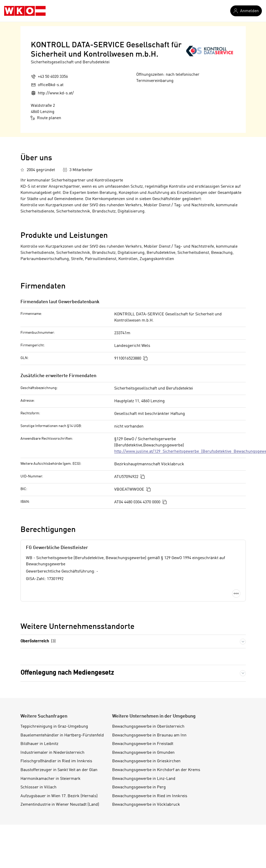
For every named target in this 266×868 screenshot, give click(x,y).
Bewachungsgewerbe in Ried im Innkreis (150, 796)
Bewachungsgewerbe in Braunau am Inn (149, 735)
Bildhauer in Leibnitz (39, 744)
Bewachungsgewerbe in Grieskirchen (146, 761)
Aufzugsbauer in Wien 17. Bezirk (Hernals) (59, 796)
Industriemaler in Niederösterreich (52, 753)
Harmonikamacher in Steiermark (51, 779)
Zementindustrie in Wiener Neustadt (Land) (60, 805)
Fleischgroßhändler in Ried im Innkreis (56, 761)
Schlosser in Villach (38, 787)
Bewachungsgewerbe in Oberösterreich (148, 727)
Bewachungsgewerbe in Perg (139, 787)
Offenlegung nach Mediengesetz (67, 673)
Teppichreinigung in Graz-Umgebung (54, 727)
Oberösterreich (38, 641)
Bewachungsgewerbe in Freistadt (143, 744)
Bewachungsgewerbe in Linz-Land (144, 779)
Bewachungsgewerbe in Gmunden (143, 753)
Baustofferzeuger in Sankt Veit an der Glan (59, 770)
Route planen (46, 118)
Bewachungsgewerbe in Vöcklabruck (146, 805)
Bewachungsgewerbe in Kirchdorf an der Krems (156, 770)
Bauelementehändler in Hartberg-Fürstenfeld (62, 735)
